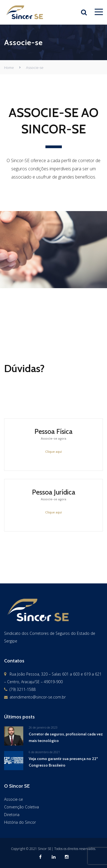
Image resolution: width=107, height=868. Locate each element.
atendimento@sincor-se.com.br (38, 697)
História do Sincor (20, 822)
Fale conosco (75, 573)
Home (9, 68)
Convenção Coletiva (21, 807)
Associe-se (14, 799)
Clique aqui (53, 451)
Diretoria (12, 815)
